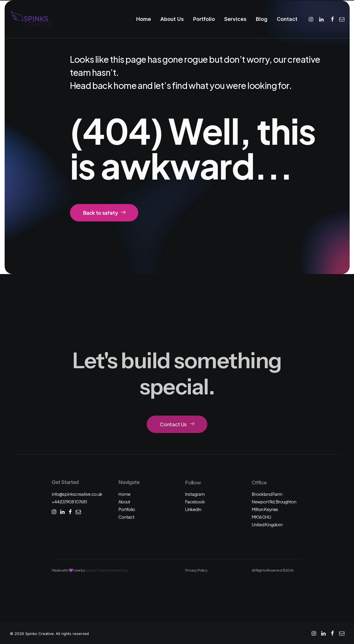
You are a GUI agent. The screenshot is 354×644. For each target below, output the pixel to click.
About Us (172, 19)
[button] (312, 19)
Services (235, 19)
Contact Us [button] (177, 424)
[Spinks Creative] (32, 19)
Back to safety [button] (104, 213)
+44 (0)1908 (69, 502)
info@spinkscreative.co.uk (77, 494)
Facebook (195, 502)
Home (144, 19)
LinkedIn (193, 509)
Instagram (195, 494)
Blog (262, 19)
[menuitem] (144, 19)
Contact (287, 19)
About (124, 502)
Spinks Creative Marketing (106, 570)
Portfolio (204, 19)
